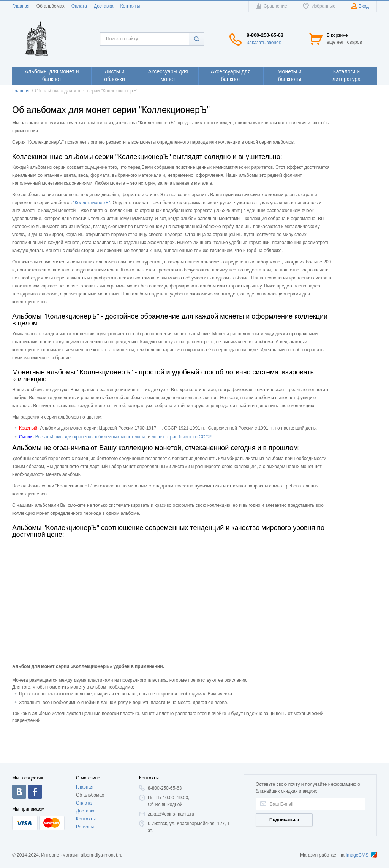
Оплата (79, 6)
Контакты (130, 6)
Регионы (85, 827)
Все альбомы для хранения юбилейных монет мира (90, 437)
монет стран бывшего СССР (181, 437)
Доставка (104, 6)
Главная (21, 6)
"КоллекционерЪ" (92, 203)
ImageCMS (361, 855)
